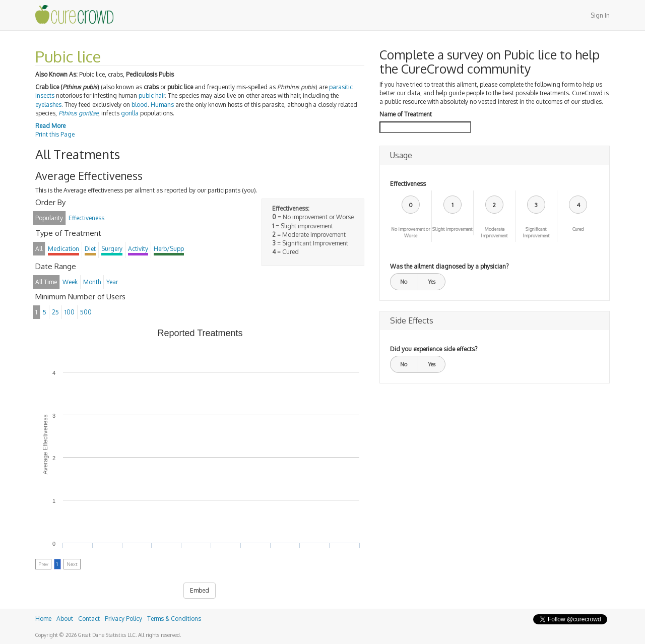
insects (45, 95)
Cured (578, 229)
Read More (50, 126)
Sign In (600, 15)
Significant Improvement (536, 232)
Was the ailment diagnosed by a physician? (449, 266)
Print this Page (55, 134)
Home (43, 619)
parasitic (341, 87)
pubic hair (152, 95)
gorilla (130, 113)
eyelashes (48, 105)
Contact (89, 619)
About (65, 619)
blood (140, 105)
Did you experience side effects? (434, 349)
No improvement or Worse (411, 232)
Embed (200, 590)
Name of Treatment (406, 114)
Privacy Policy (123, 619)
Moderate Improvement (494, 232)
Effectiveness (408, 184)
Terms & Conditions (174, 619)
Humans (162, 105)
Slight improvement (452, 229)
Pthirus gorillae (78, 113)
